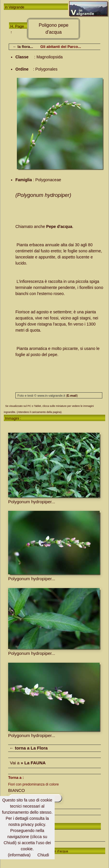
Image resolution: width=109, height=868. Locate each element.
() (72, 396)
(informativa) (19, 855)
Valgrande (17, 7)
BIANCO (17, 790)
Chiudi (43, 855)
